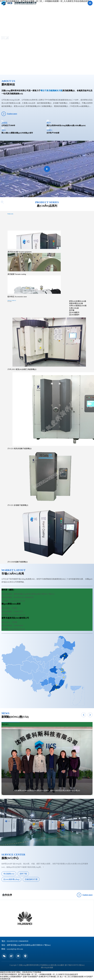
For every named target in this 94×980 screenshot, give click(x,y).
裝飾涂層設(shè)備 (76, 303)
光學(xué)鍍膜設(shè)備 (78, 306)
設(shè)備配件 (74, 312)
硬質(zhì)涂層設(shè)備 (78, 301)
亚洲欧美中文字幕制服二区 (49, 977)
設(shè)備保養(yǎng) (11, 879)
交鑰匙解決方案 (31, 879)
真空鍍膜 (17, 274)
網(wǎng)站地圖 (47, 968)
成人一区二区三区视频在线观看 (72, 977)
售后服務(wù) (9, 874)
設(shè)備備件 (74, 315)
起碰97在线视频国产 (30, 977)
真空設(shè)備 (20, 252)
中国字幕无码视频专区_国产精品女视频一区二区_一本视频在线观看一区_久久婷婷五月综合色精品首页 (39, 974)
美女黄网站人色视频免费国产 (11, 977)
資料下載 (23, 874)
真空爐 (72, 310)
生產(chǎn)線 (74, 308)
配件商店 (17, 297)
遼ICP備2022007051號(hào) (74, 965)
